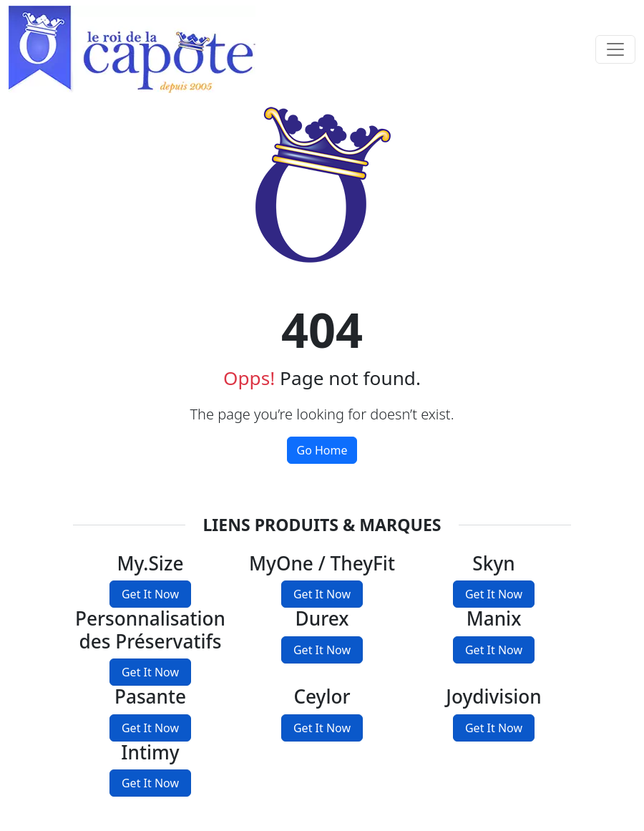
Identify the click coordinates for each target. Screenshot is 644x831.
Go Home (322, 450)
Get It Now (150, 594)
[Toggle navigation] (615, 49)
